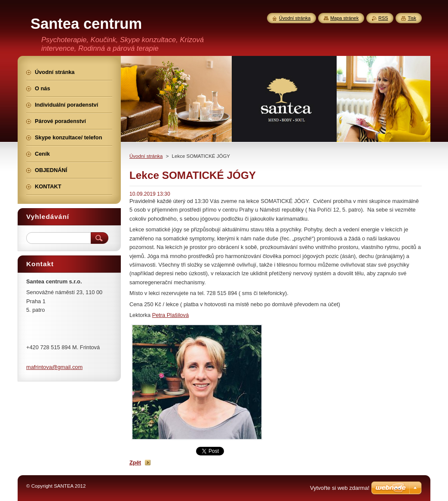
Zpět (135, 463)
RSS (383, 18)
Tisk (412, 18)
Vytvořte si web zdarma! (340, 488)
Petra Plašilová (170, 315)
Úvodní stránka (146, 156)
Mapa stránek (344, 18)
